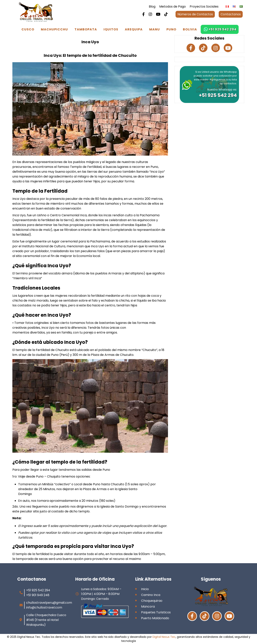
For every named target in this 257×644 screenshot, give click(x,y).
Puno (171, 29)
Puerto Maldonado (155, 618)
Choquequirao (152, 601)
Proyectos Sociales (204, 6)
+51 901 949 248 (38, 595)
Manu (155, 29)
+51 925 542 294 (223, 29)
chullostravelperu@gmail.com (49, 603)
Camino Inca (151, 595)
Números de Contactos (195, 14)
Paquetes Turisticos (156, 612)
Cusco (28, 29)
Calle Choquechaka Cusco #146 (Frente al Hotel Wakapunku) (46, 620)
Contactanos (231, 14)
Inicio (145, 589)
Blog (152, 6)
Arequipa (134, 29)
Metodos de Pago (173, 6)
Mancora (148, 606)
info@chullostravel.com (44, 607)
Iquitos (111, 29)
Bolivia (190, 29)
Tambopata (86, 29)
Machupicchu (54, 29)
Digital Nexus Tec (164, 637)
